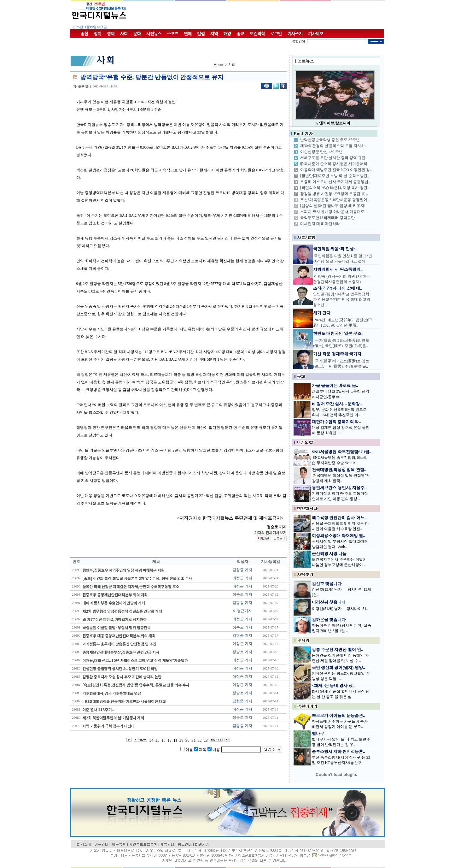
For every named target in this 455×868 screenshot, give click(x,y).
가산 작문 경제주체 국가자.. (338, 354)
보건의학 (257, 33)
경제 (111, 33)
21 (193, 740)
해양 (227, 33)
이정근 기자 (242, 578)
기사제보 (316, 33)
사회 (124, 33)
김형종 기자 (242, 570)
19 (181, 740)
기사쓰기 (295, 33)
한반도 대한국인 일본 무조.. (338, 333)
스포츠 (173, 33)
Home (219, 64)
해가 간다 (322, 313)
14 (151, 740)
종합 (85, 33)
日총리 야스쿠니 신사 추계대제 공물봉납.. (335, 182)
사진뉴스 (154, 33)
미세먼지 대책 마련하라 (320, 224)
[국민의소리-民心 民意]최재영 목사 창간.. (335, 188)
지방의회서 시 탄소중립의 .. (338, 269)
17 (169, 740)
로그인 (276, 33)
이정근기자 (242, 611)
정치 (97, 33)
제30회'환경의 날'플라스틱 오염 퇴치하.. (333, 146)
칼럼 (201, 33)
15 (157, 740)
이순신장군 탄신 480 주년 (321, 152)
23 (206, 740)
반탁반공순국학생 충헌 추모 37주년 (330, 140)
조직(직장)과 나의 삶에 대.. (338, 288)
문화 (137, 33)
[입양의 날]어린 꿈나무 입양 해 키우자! (333, 206)
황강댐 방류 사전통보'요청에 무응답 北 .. (334, 194)
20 (187, 740)
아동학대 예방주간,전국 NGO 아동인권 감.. (336, 170)
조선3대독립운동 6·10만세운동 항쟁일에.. (335, 200)
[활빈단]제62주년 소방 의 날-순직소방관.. (335, 176)
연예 (188, 33)
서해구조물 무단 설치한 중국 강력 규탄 (333, 158)
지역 (214, 33)
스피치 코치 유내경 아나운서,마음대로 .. (334, 212)
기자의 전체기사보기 (270, 532)
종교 (241, 33)
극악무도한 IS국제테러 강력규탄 (327, 218)
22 (199, 740)
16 (163, 740)
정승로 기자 (242, 594)
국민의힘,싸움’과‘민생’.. (335, 249)
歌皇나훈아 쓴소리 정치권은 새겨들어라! (334, 164)
